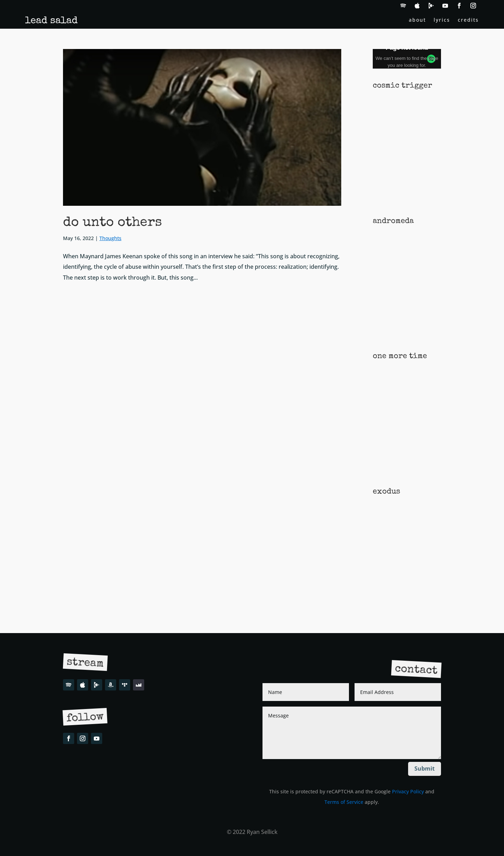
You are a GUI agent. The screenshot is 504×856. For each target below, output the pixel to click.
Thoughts (110, 238)
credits (468, 20)
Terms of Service (344, 802)
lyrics (442, 20)
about (417, 20)
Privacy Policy (408, 791)
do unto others (113, 223)
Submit (425, 769)
